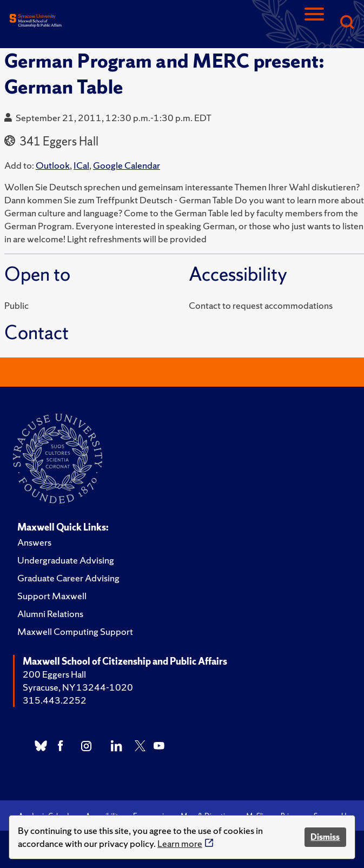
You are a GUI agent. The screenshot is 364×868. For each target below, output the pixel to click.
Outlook (53, 165)
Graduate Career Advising (68, 578)
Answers (34, 542)
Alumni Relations (50, 614)
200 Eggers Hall (54, 674)
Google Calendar (127, 165)
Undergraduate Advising (66, 560)
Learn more (180, 843)
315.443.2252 (55, 700)
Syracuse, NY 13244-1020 (78, 687)
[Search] (347, 23)
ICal (81, 165)
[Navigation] (314, 23)
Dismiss (325, 837)
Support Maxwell (52, 596)
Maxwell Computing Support (75, 631)
